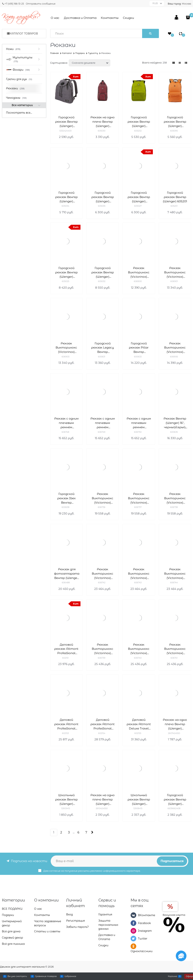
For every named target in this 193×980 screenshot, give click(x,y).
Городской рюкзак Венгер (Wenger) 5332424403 (66, 122)
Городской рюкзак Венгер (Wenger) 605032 (103, 273)
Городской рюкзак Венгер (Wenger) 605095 (175, 122)
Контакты (110, 18)
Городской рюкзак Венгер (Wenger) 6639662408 (175, 800)
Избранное (70, 976)
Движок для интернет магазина (22, 967)
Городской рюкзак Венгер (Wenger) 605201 (175, 197)
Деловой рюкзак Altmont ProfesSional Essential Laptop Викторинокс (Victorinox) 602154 (103, 724)
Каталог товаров (24, 34)
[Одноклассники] (133, 946)
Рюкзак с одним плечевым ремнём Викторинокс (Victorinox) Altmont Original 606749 (103, 423)
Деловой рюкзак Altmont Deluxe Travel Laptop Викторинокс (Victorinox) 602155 (139, 724)
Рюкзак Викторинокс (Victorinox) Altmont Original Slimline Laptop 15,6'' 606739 (103, 649)
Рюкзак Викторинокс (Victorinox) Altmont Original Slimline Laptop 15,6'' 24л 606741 (175, 649)
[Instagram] (133, 931)
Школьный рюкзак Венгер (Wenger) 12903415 (66, 800)
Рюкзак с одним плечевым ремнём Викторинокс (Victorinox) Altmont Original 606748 (66, 423)
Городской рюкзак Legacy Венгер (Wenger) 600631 (103, 348)
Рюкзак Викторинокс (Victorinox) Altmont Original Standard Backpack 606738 (175, 498)
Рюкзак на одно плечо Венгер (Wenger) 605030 (103, 122)
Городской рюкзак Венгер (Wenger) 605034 (66, 197)
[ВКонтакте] (133, 915)
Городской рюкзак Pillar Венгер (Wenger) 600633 (139, 348)
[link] (174, 63)
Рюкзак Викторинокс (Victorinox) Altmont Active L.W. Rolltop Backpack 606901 (175, 273)
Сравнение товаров (46, 976)
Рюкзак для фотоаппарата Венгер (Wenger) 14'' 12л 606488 (67, 574)
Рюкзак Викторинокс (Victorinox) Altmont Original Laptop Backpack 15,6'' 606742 (103, 574)
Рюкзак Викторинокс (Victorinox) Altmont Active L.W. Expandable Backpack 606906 (175, 348)
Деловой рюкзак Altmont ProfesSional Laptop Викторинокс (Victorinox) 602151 (66, 649)
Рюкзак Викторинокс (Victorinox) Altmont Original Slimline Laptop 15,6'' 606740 (139, 649)
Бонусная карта (174, 915)
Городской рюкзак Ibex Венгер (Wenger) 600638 (66, 498)
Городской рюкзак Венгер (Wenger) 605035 (103, 197)
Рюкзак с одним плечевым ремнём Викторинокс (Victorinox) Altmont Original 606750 (139, 423)
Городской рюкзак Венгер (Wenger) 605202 (139, 122)
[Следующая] (92, 832)
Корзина (172, 976)
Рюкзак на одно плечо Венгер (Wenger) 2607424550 (175, 724)
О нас (55, 18)
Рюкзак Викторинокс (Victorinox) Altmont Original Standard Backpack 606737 (139, 498)
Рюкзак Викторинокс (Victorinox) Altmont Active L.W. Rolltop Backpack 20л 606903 (66, 348)
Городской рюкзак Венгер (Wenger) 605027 (139, 197)
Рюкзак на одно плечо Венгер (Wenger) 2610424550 (103, 800)
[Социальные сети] (181, 956)
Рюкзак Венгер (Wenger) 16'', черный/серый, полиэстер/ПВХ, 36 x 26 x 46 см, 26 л (175, 423)
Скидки (128, 18)
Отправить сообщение (41, 4)
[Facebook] (133, 923)
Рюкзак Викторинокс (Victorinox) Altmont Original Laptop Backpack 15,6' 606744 (175, 574)
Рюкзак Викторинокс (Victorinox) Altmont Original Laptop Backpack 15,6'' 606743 (139, 574)
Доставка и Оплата (80, 18)
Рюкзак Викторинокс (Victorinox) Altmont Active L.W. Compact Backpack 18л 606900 (139, 273)
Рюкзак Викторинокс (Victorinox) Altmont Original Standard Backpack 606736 (103, 498)
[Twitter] (133, 939)
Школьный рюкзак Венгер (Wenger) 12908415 (139, 800)
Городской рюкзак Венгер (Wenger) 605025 (66, 273)
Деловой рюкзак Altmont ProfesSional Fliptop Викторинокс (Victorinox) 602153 (66, 724)
